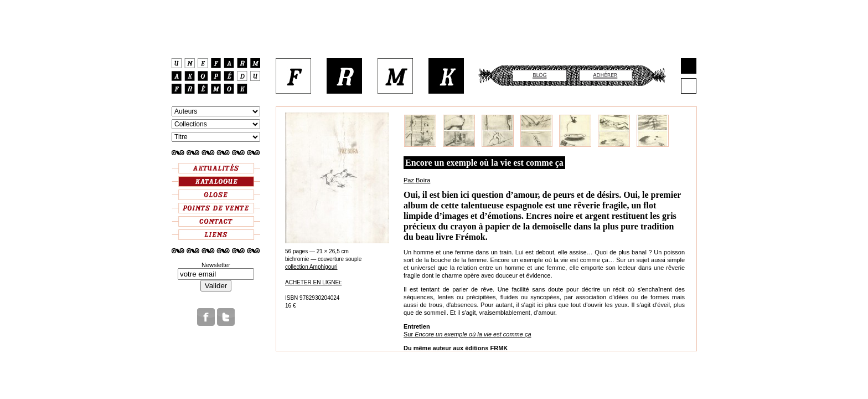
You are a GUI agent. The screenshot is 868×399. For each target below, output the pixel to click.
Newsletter (216, 265)
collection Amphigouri (311, 267)
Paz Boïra (417, 180)
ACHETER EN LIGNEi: (313, 282)
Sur (467, 334)
